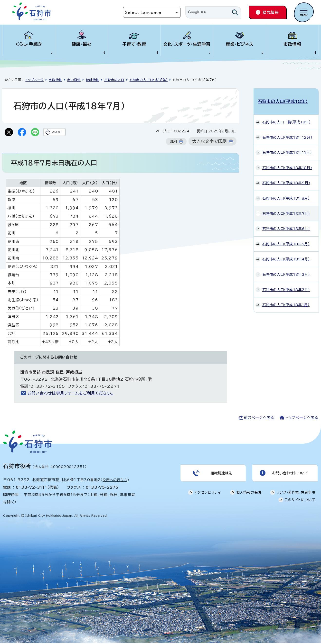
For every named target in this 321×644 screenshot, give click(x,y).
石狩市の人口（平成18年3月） (286, 270)
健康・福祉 (81, 44)
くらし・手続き (29, 44)
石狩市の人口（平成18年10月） (287, 164)
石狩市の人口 (114, 80)
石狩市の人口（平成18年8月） (286, 194)
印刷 (173, 143)
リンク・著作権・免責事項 (296, 496)
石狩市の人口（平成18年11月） (287, 148)
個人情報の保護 (249, 496)
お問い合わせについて (290, 475)
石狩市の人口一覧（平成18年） (287, 118)
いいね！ (65, 133)
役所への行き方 (115, 481)
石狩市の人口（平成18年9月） (286, 179)
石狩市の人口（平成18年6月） (286, 225)
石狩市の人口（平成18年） (149, 80)
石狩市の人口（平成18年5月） (286, 240)
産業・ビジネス (240, 44)
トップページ (34, 80)
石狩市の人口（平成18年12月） (287, 133)
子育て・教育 (134, 44)
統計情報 (92, 80)
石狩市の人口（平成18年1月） (286, 301)
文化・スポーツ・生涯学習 (187, 44)
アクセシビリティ (208, 496)
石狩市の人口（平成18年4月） (286, 255)
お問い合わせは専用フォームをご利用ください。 (71, 394)
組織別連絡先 (221, 475)
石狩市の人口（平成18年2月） (286, 286)
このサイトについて (300, 503)
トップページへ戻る (302, 419)
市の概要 (74, 80)
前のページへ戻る (259, 419)
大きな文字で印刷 (209, 142)
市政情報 (292, 44)
